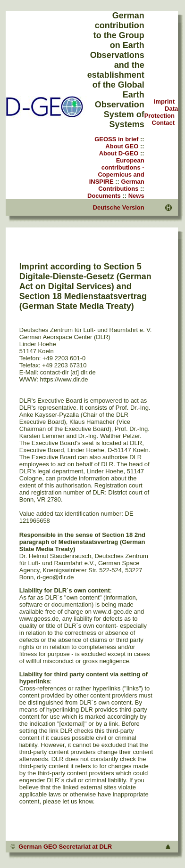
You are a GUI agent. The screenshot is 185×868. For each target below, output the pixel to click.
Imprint (164, 101)
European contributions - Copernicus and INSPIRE (117, 171)
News (136, 196)
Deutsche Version (119, 207)
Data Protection (161, 112)
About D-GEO (119, 153)
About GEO (122, 146)
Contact (163, 123)
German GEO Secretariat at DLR (65, 847)
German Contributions (121, 185)
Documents (104, 196)
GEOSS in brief (116, 139)
